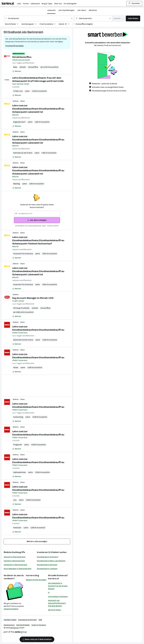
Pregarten (18, 445)
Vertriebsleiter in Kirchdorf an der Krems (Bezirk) (58, 586)
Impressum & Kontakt (28, 620)
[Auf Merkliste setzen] (17, 71)
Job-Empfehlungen (66, 10)
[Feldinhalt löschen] (72, 18)
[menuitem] (13, 24)
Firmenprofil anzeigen (15, 46)
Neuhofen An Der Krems (23, 340)
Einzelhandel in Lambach (47, 569)
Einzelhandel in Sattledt (47, 565)
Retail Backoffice (22, 57)
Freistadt (17, 528)
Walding (17, 184)
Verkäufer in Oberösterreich (15, 565)
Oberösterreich (35, 32)
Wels (15, 67)
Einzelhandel (14, 32)
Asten (16, 368)
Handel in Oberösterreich (14, 561)
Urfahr (16, 91)
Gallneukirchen (20, 472)
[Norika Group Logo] (15, 632)
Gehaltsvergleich (11, 609)
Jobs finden (133, 18)
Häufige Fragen (10, 620)
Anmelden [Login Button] (134, 3)
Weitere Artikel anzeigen (36, 580)
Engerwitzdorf (19, 122)
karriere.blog (32, 575)
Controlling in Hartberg (58, 597)
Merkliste (93, 10)
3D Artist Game (54, 610)
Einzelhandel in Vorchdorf (48, 557)
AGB (40, 620)
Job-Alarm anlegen (37, 220)
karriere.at (54, 579)
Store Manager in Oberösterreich (18, 569)
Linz (21, 91)
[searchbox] (37, 214)
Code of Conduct (39, 625)
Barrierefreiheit (23, 625)
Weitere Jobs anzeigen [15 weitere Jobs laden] (37, 541)
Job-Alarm (82, 10)
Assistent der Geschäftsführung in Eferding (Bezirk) (57, 603)
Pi (49, 593)
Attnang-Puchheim (21, 308)
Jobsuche (51, 10)
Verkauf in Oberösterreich (15, 557)
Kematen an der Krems (23, 153)
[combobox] (39, 18)
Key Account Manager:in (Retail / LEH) (33, 298)
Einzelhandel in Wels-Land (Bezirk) (51, 561)
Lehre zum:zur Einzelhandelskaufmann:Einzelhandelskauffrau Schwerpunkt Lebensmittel (38, 109)
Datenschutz (9, 625)
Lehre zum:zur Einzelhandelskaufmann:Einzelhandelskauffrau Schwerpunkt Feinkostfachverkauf (38, 240)
